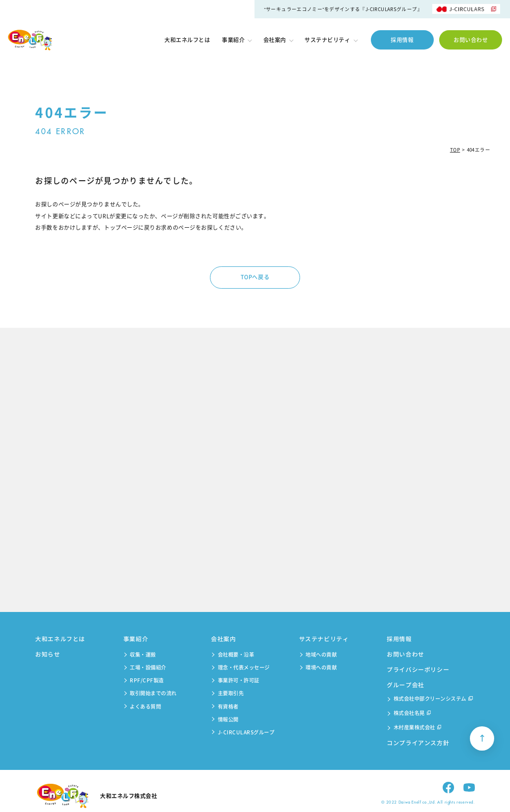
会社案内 (278, 40)
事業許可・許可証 (239, 680)
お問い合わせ (471, 40)
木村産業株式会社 (418, 728)
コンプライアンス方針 (418, 743)
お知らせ (48, 654)
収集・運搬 (143, 654)
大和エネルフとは (187, 40)
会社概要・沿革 (236, 654)
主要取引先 (231, 693)
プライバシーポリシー (418, 669)
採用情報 (402, 40)
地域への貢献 (321, 654)
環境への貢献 (321, 667)
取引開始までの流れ (153, 693)
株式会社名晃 (412, 713)
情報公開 (228, 719)
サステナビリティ (331, 40)
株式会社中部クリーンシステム (433, 699)
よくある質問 (145, 706)
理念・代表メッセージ (244, 667)
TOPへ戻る (255, 277)
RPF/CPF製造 (147, 680)
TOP (455, 150)
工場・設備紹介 (148, 667)
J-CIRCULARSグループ (246, 732)
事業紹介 (237, 40)
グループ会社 (406, 685)
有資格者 (228, 706)
